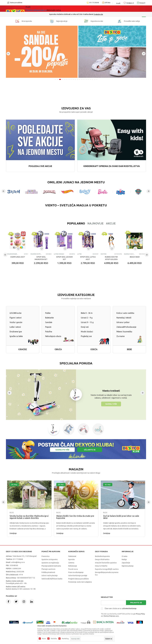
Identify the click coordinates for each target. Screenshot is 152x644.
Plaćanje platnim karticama (51, 566)
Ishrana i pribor (123, 322)
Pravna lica (45, 556)
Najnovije (80, 224)
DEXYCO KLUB (78, 9)
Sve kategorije (34, 9)
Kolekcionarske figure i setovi (13, 254)
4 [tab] (63, 79)
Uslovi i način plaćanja (50, 576)
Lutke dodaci (59, 254)
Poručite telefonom (71, 14)
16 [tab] (88, 79)
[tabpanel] (76, 52)
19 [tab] (95, 79)
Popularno (61, 224)
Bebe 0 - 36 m (87, 313)
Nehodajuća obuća (53, 336)
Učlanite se (90, 450)
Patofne (49, 332)
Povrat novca (73, 569)
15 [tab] (86, 79)
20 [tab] (97, 79)
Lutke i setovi (15, 327)
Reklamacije (73, 566)
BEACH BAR (135, 257)
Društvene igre (16, 332)
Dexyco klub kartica (102, 559)
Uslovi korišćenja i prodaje (78, 576)
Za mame (121, 336)
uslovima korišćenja (129, 608)
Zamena (71, 563)
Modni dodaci (87, 332)
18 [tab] (93, 79)
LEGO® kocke (15, 313)
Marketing (65, 639)
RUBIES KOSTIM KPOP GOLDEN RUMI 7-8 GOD (111, 259)
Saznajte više (62, 450)
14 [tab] (84, 79)
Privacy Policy (140, 614)
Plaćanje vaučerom (48, 569)
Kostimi (104, 254)
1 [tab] (55, 79)
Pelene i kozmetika (124, 332)
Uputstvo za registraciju (50, 563)
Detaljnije (13, 533)
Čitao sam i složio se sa (120, 608)
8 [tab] (71, 79)
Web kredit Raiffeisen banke (52, 579)
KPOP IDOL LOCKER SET (64, 258)
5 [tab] (65, 79)
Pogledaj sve (86, 336)
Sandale (49, 322)
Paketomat (72, 556)
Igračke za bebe (16, 336)
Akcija (46, 9)
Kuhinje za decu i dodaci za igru (130, 254)
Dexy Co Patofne (101, 566)
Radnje (124, 559)
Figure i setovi (16, 318)
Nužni (44, 639)
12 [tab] (80, 79)
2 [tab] (58, 79)
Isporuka (71, 559)
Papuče (48, 327)
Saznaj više (111, 404)
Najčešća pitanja (128, 566)
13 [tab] (82, 79)
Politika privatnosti (48, 572)
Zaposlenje (126, 563)
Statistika (54, 639)
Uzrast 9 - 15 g (87, 322)
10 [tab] (75, 79)
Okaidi (91, 9)
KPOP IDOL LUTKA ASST (88, 258)
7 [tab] (69, 79)
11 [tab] (78, 79)
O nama (125, 556)
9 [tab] (73, 79)
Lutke (79, 254)
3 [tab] (60, 79)
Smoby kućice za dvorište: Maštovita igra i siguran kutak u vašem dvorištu (29, 517)
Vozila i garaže (16, 322)
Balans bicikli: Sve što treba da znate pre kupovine (75, 517)
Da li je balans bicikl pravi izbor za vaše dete (121, 517)
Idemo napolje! (60, 9)
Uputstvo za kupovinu (50, 559)
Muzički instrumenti (36, 254)
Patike (48, 313)
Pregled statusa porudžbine (78, 579)
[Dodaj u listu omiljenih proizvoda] (18, 249)
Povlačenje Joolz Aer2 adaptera (80, 582)
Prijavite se (136, 603)
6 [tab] (67, 79)
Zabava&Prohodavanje (126, 327)
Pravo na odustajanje (76, 572)
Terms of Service (109, 616)
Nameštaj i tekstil (124, 318)
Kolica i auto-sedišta (125, 313)
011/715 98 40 (84, 14)
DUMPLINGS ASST (18, 257)
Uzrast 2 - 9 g (87, 318)
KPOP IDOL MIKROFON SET (41, 258)
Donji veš (85, 327)
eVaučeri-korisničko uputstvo (106, 563)
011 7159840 (18, 559)
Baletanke (49, 318)
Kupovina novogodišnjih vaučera (107, 569)
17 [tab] (90, 79)
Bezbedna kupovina (102, 556)
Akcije (95, 224)
